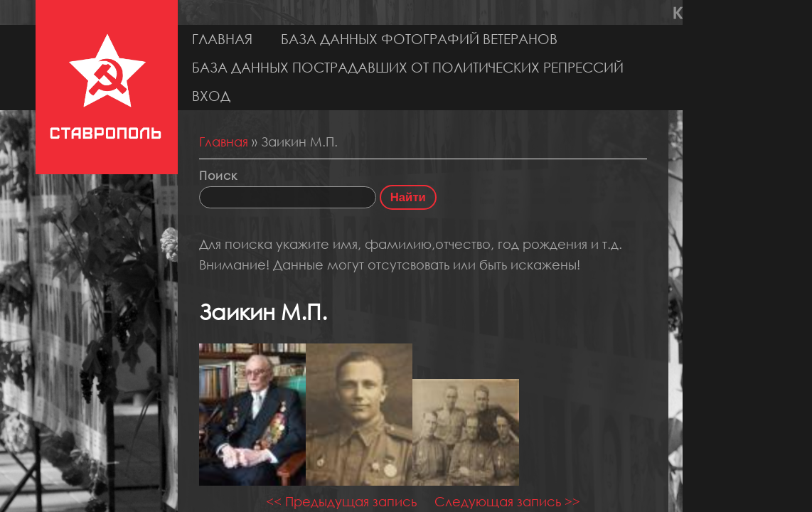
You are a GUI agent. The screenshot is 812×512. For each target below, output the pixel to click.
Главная (222, 39)
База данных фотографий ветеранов (419, 39)
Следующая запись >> (507, 501)
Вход (211, 96)
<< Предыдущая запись (341, 501)
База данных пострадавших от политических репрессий (408, 67)
